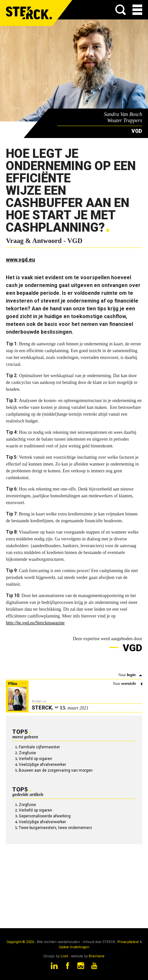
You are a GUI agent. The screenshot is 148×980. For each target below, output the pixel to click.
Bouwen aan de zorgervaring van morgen (56, 770)
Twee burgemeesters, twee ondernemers (55, 828)
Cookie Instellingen (74, 947)
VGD (131, 648)
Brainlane (97, 956)
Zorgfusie (27, 753)
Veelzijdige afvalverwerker (42, 765)
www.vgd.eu (20, 260)
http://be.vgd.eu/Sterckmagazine (35, 623)
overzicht (128, 684)
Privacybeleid (128, 942)
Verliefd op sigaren (35, 759)
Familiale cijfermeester (39, 747)
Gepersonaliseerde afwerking (45, 816)
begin (131, 675)
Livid (64, 956)
